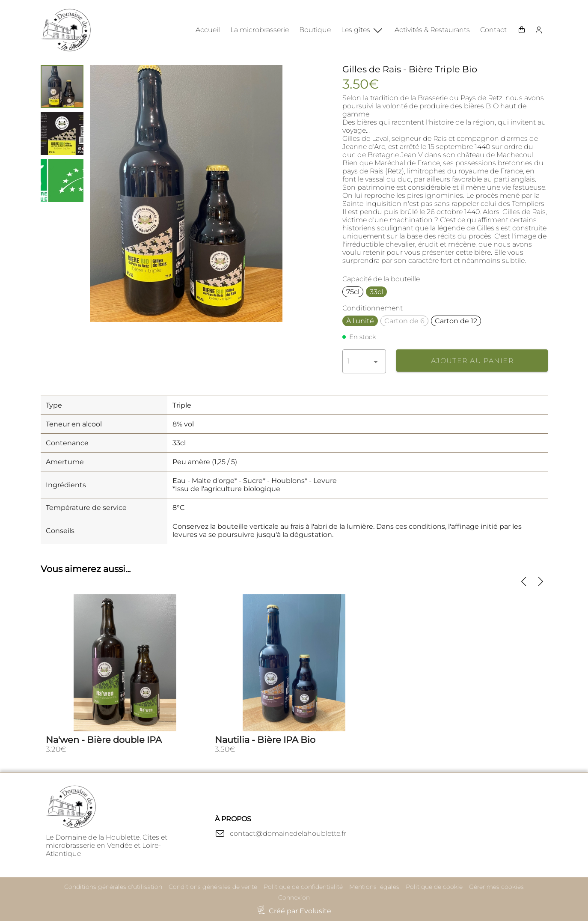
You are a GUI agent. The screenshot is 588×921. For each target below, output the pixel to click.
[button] (364, 361)
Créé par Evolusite (300, 911)
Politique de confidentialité (303, 887)
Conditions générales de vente (213, 887)
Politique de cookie (434, 887)
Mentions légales (374, 887)
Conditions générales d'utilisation (113, 887)
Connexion (294, 897)
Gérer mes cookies (496, 887)
